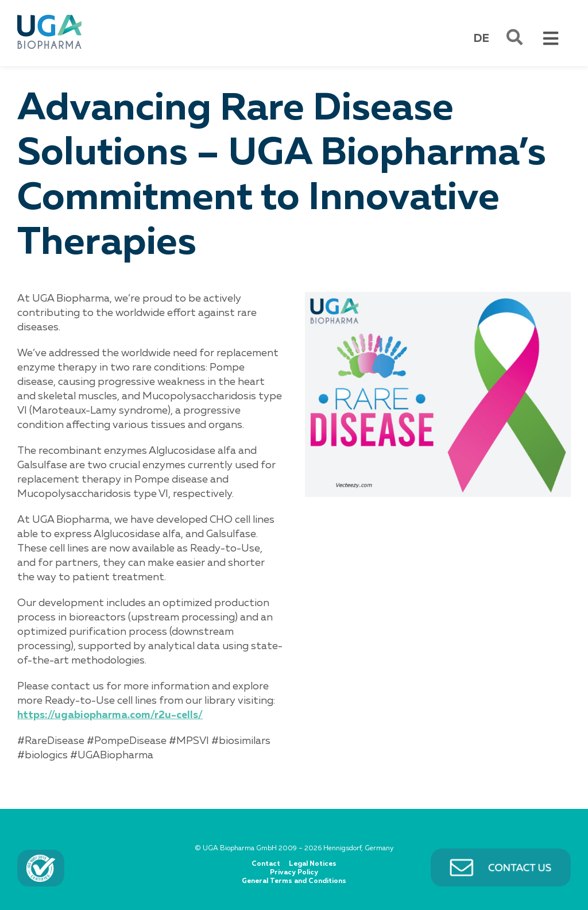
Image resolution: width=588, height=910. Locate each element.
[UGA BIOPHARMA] (49, 17)
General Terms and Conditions (294, 881)
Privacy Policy (294, 873)
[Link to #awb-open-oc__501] (514, 37)
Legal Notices (313, 864)
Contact (266, 864)
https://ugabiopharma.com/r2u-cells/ (110, 715)
